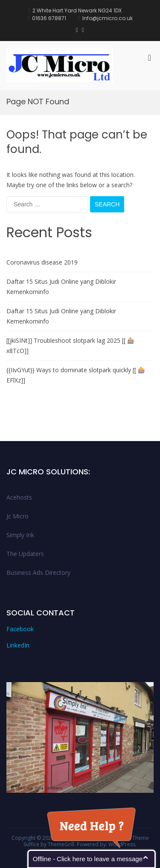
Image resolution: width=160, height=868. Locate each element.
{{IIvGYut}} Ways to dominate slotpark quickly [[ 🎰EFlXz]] (76, 375)
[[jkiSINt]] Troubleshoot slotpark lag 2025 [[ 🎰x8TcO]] (70, 346)
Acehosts (19, 497)
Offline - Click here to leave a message (88, 859)
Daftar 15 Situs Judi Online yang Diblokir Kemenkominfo (61, 287)
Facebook (20, 629)
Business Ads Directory (38, 572)
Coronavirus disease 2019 (42, 262)
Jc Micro (17, 516)
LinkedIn (18, 645)
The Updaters (25, 554)
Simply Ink (20, 535)
